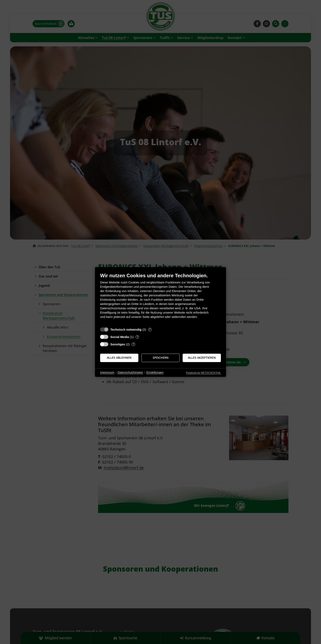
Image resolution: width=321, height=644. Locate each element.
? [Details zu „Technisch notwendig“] (150, 329)
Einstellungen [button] (155, 372)
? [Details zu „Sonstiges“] (133, 344)
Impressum (107, 372)
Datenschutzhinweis (130, 372)
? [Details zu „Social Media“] (137, 337)
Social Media (120, 337)
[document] (160, 299)
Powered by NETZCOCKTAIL (203, 373)
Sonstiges (118, 344)
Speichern (161, 358)
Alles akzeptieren (202, 358)
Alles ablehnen (119, 358)
